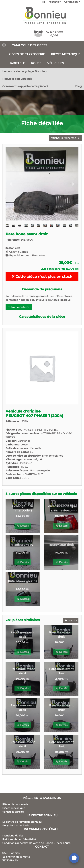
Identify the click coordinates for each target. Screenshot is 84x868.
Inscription (54, 2)
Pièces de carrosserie (27, 54)
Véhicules (56, 63)
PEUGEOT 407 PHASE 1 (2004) (34, 416)
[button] (11, 184)
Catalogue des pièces (29, 45)
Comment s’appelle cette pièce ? (25, 86)
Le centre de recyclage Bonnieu (24, 71)
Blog (78, 86)
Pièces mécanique (66, 54)
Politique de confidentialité (19, 839)
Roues (36, 63)
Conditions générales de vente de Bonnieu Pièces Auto (36, 843)
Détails (23, 526)
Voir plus (71, 620)
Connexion (71, 2)
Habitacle (17, 63)
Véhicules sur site (13, 812)
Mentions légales (13, 836)
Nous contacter (19, 307)
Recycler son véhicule (17, 79)
